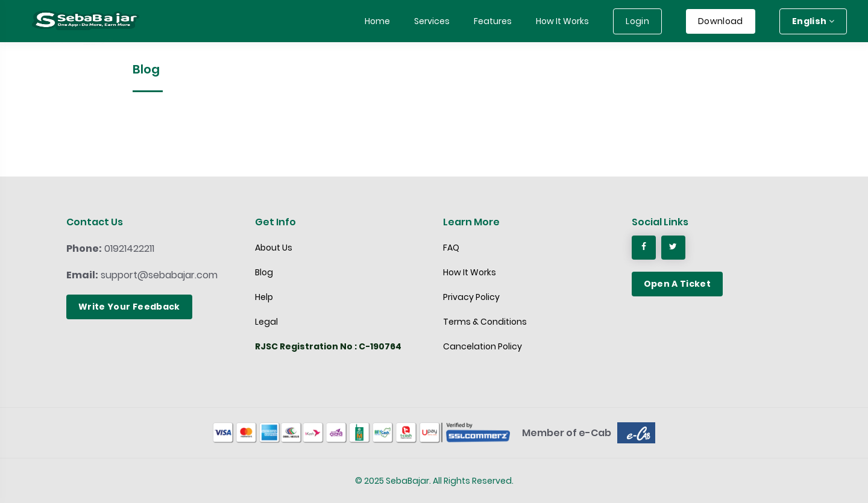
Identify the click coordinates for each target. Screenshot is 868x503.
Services (432, 21)
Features (493, 21)
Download (721, 21)
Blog (264, 272)
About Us (274, 248)
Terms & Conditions (485, 322)
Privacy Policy (471, 297)
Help (264, 297)
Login (637, 21)
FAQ (451, 248)
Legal (266, 322)
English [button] (813, 21)
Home (377, 21)
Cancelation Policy (483, 346)
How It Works (562, 21)
